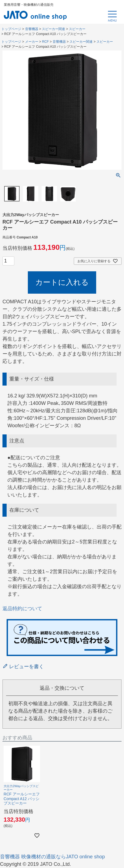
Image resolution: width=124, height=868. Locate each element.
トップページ (11, 29)
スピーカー (77, 29)
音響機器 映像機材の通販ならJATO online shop (52, 857)
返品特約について (22, 609)
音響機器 (32, 29)
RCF (45, 42)
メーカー (32, 42)
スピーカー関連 (53, 29)
